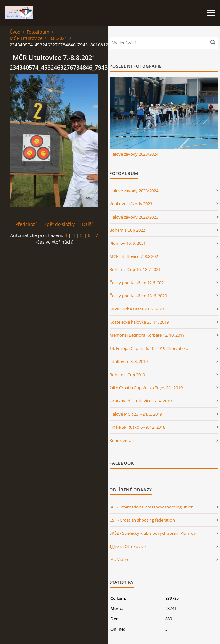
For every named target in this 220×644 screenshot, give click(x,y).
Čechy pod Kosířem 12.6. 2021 (138, 283)
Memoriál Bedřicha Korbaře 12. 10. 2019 (147, 335)
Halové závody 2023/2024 (134, 154)
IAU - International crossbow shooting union (152, 507)
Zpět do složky (59, 224)
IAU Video (119, 559)
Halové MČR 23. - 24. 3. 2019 (136, 414)
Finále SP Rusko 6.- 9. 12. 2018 (137, 427)
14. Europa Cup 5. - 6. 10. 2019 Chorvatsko (149, 348)
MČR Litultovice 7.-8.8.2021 (38, 38)
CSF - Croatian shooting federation (142, 520)
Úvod (15, 32)
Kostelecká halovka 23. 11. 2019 (139, 322)
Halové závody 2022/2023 (134, 217)
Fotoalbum (38, 32)
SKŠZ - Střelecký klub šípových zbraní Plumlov (153, 533)
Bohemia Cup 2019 (127, 375)
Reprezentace (122, 440)
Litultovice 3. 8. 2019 (129, 361)
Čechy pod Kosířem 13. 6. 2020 (138, 296)
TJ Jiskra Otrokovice (128, 546)
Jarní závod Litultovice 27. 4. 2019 (141, 401)
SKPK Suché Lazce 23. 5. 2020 (137, 309)
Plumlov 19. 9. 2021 (128, 243)
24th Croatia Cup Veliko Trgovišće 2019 (146, 388)
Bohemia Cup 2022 (127, 230)
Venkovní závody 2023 (131, 204)
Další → (90, 224)
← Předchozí (23, 224)
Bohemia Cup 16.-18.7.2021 (135, 269)
